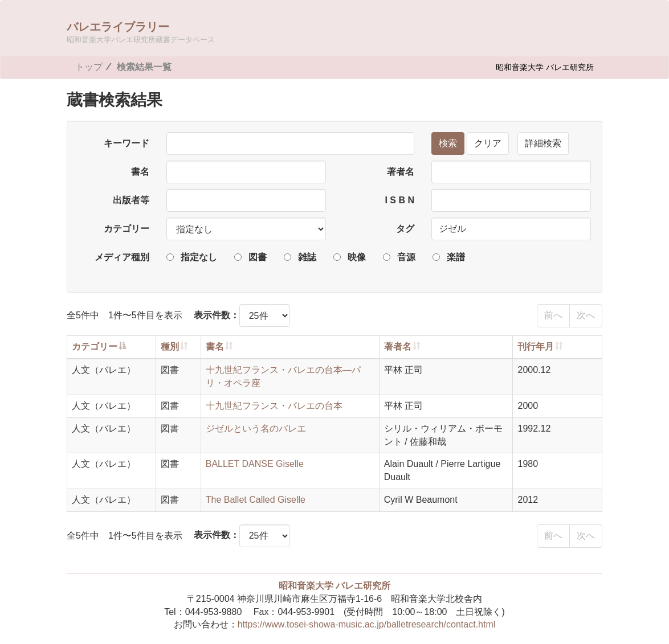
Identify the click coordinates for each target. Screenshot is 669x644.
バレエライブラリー (141, 32)
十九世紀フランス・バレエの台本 (274, 406)
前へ (553, 315)
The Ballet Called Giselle (256, 500)
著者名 (401, 172)
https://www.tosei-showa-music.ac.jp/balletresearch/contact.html (367, 624)
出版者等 (131, 200)
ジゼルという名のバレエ (256, 428)
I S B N (399, 200)
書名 (140, 172)
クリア (488, 143)
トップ (89, 67)
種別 (170, 346)
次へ (586, 315)
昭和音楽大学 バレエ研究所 (545, 67)
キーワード (127, 143)
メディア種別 (122, 257)
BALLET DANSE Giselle (255, 464)
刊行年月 (536, 346)
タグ (405, 229)
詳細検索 (543, 143)
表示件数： (217, 315)
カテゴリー (127, 229)
